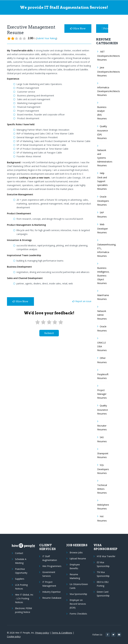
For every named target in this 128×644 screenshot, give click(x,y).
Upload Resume (78, 558)
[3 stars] (49, 322)
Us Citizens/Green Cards (79, 586)
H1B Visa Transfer (106, 556)
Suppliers (20, 579)
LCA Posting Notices (21, 587)
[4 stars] (55, 322)
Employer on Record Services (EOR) (78, 604)
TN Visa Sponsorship (103, 574)
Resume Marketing (75, 576)
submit (49, 333)
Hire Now (78, 28)
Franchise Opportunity (21, 571)
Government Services (49, 574)
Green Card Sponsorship (103, 594)
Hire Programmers (52, 566)
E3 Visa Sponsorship (103, 564)
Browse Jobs (76, 552)
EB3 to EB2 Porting (103, 584)
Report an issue (82, 301)
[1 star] (38, 322)
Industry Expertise (51, 592)
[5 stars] (61, 322)
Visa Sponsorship (78, 594)
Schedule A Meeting (21, 561)
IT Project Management (49, 584)
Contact (19, 553)
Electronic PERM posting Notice (23, 610)
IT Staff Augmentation (50, 558)
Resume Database (52, 598)
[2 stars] (43, 322)
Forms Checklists (78, 614)
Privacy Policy (105, 28)
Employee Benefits (75, 566)
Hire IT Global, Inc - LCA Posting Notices (24, 598)
